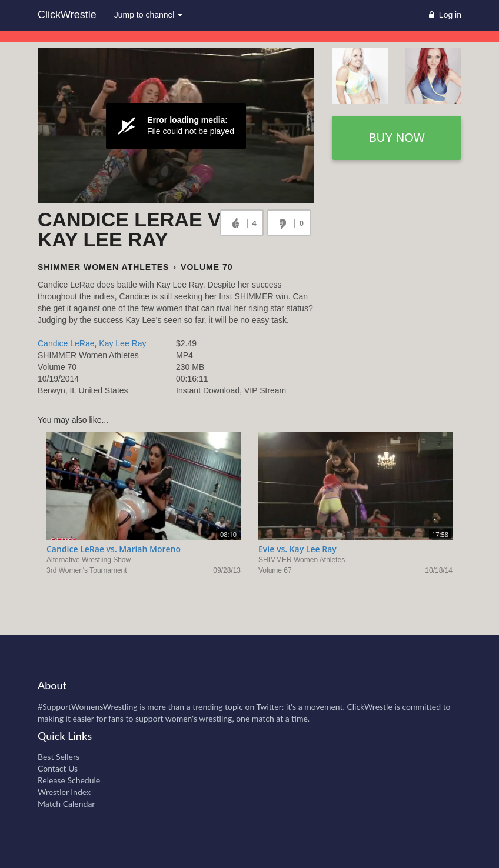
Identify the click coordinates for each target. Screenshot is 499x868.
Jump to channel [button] (149, 15)
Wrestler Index (64, 792)
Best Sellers (59, 757)
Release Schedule (69, 780)
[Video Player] (176, 126)
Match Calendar (66, 804)
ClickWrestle (67, 15)
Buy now (396, 138)
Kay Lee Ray (122, 343)
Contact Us (58, 768)
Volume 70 (207, 267)
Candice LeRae (66, 343)
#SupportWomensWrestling (88, 707)
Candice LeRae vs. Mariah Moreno (114, 549)
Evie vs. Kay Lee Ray (297, 549)
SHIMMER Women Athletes (103, 267)
